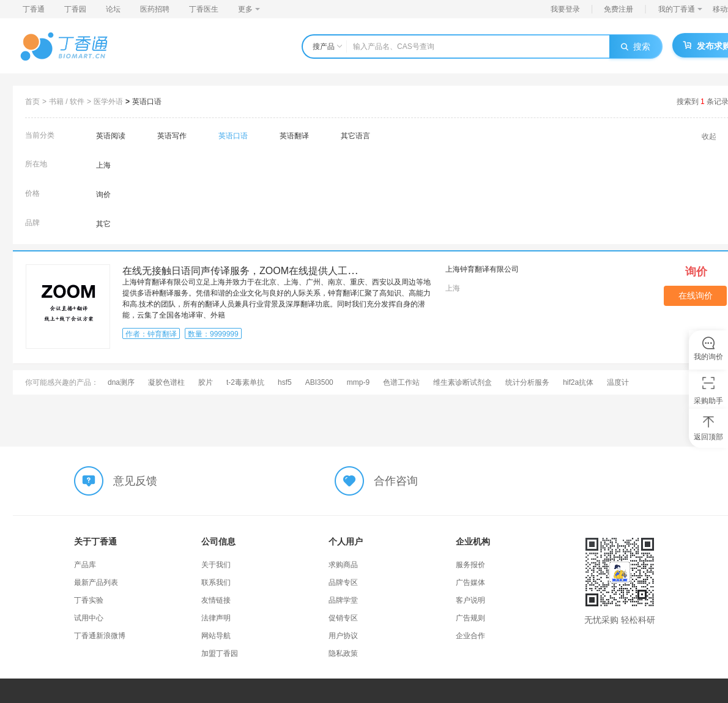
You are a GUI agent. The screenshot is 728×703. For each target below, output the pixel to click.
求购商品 (343, 565)
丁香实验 (89, 600)
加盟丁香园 (220, 653)
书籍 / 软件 (67, 102)
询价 (103, 195)
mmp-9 (358, 382)
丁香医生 (204, 9)
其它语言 (355, 136)
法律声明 (216, 618)
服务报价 (470, 565)
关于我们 (216, 565)
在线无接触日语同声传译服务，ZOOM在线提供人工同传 (245, 271)
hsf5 (285, 382)
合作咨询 (396, 481)
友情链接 (216, 600)
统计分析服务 (527, 382)
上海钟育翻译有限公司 (482, 269)
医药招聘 (155, 9)
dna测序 (121, 382)
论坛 (113, 9)
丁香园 (75, 9)
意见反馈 (135, 481)
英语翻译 (294, 136)
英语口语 (147, 102)
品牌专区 (343, 582)
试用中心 (89, 618)
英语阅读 (111, 136)
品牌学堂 (343, 600)
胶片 (206, 382)
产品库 (85, 565)
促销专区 (343, 618)
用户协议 (343, 636)
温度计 (618, 382)
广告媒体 (470, 582)
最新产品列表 (96, 582)
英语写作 (172, 136)
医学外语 (108, 102)
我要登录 (565, 9)
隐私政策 (343, 653)
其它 (103, 224)
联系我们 (216, 582)
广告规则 (470, 618)
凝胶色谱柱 (166, 382)
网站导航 (216, 636)
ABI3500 (319, 382)
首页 (32, 102)
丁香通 (34, 9)
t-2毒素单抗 (245, 382)
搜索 (636, 46)
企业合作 (470, 636)
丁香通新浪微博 (100, 636)
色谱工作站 (401, 382)
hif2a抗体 (578, 382)
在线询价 (696, 296)
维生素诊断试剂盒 (462, 382)
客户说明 (470, 600)
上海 (103, 165)
